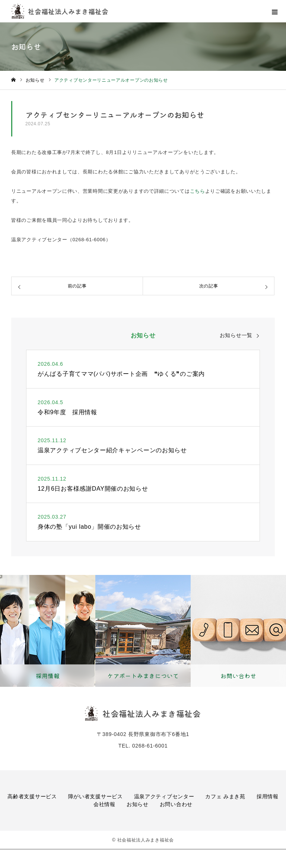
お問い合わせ (176, 804)
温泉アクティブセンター (164, 796)
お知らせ (138, 804)
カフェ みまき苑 (225, 796)
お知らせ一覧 (236, 335)
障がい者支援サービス (96, 796)
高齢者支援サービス (32, 796)
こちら (198, 191)
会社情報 (104, 804)
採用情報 (268, 796)
